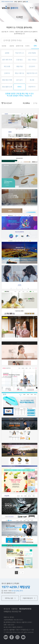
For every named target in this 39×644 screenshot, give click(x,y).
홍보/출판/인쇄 (7, 87)
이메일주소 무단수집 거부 (12, 612)
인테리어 (7, 73)
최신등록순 (26, 103)
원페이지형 (19, 46)
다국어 (27, 46)
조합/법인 (19, 60)
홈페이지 (14, 8)
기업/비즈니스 (20, 53)
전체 (35, 46)
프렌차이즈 (32, 87)
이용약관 (14, 609)
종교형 (32, 80)
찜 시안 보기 (8, 103)
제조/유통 (7, 66)
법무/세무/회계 (7, 60)
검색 (36, 40)
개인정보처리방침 (25, 609)
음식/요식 (19, 80)
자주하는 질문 (10, 598)
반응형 (4, 46)
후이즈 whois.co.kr (7, 2)
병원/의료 (19, 66)
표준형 (12, 46)
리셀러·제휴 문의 (29, 598)
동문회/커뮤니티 (32, 73)
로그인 (32, 8)
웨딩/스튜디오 (20, 73)
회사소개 (7, 609)
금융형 (7, 53)
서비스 (19, 87)
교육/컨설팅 (32, 53)
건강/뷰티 (32, 66)
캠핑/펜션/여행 (7, 80)
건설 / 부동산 (32, 60)
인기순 (35, 103)
